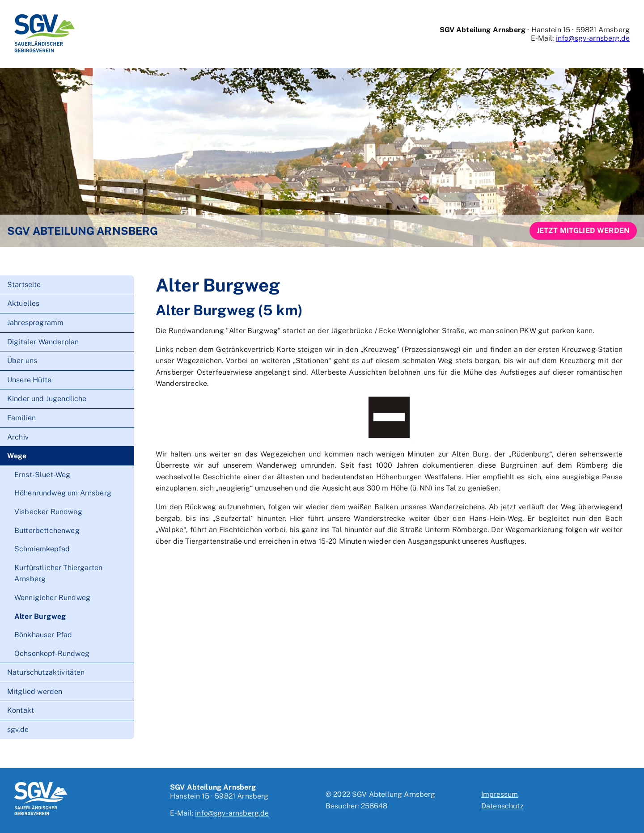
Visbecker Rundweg (48, 512)
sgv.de (18, 729)
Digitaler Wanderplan (43, 342)
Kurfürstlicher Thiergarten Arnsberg (58, 573)
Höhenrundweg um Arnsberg (63, 493)
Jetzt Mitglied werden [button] (583, 230)
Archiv (18, 437)
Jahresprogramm (35, 323)
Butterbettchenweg (47, 531)
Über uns (22, 361)
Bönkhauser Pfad (43, 635)
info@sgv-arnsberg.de (593, 38)
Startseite (24, 285)
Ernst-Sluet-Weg (42, 475)
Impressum (500, 794)
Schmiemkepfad (42, 549)
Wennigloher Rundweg (52, 598)
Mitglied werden (35, 691)
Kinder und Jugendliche (47, 399)
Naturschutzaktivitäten (46, 672)
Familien (21, 418)
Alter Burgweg (40, 616)
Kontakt (21, 710)
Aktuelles (23, 303)
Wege (17, 456)
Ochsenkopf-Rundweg (52, 653)
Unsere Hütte (29, 380)
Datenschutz (502, 806)
